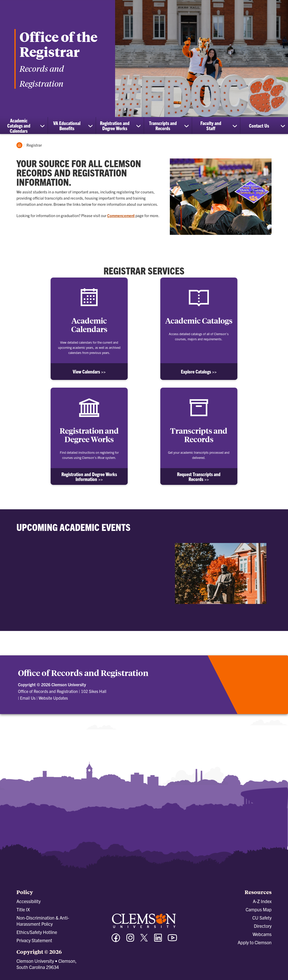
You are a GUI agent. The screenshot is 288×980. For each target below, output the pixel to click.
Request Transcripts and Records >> (199, 477)
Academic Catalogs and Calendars (19, 126)
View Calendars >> (89, 372)
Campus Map (259, 909)
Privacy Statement (34, 940)
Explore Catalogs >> (199, 372)
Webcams (262, 934)
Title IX (23, 909)
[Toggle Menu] (279, 9)
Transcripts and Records (163, 126)
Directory (263, 926)
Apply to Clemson (255, 942)
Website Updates (53, 698)
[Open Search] (261, 9)
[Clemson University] (44, 13)
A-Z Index (262, 901)
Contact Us (259, 126)
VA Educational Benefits (67, 126)
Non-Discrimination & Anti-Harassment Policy (43, 921)
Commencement (121, 215)
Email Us (28, 698)
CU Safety (262, 918)
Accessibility (29, 901)
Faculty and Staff (211, 126)
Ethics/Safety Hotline (37, 932)
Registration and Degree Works (115, 126)
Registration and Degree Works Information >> (89, 477)
